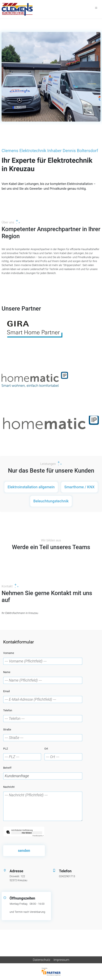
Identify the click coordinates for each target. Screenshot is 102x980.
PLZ (6, 749)
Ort (46, 749)
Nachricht (9, 787)
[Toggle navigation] (96, 8)
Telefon (8, 710)
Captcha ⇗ (38, 836)
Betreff (7, 768)
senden (24, 851)
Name (7, 672)
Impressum (61, 960)
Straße (7, 729)
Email (7, 691)
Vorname (9, 653)
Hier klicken (27, 833)
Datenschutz (42, 960)
